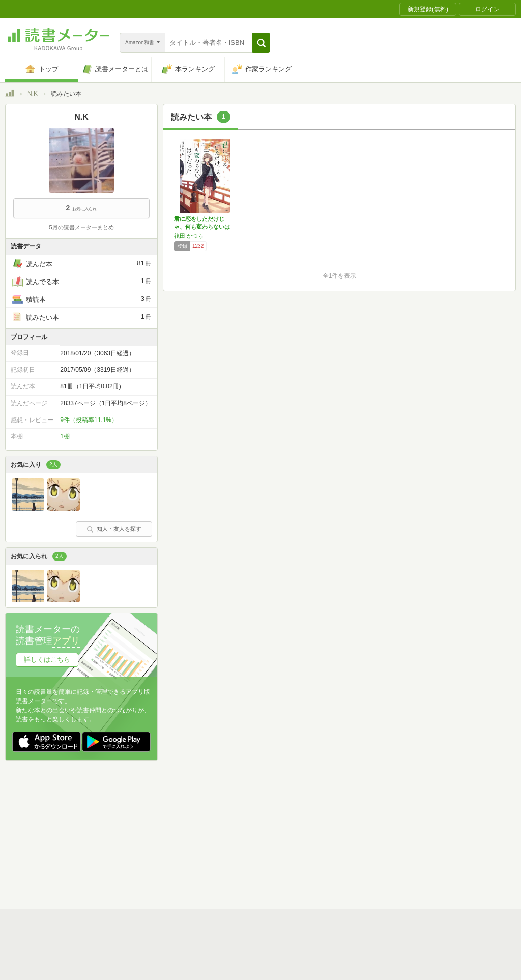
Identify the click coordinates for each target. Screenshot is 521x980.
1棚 (65, 436)
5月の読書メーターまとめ (81, 227)
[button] (261, 43)
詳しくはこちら (47, 660)
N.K (33, 94)
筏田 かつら (189, 236)
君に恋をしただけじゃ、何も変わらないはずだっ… (202, 227)
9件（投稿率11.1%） (89, 420)
